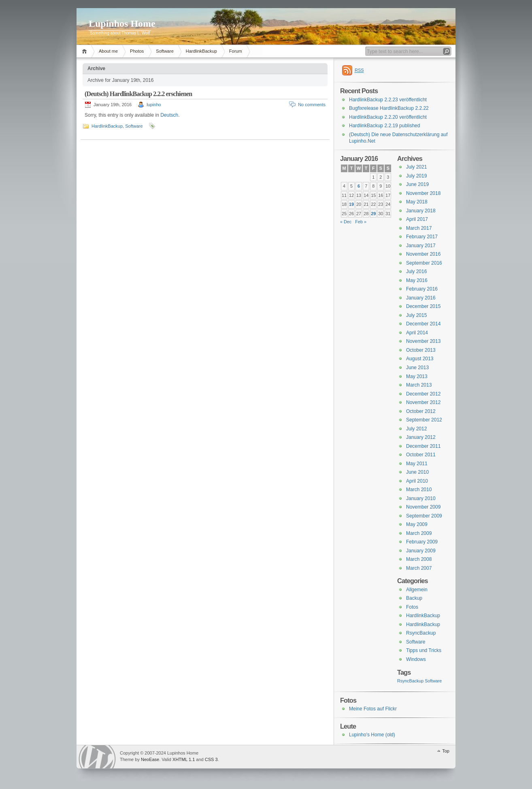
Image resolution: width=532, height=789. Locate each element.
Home (86, 51)
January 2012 (421, 437)
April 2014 (417, 333)
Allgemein (417, 590)
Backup (414, 598)
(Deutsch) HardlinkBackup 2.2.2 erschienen (138, 94)
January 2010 (421, 498)
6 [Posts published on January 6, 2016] (359, 186)
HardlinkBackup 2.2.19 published (384, 126)
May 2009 (417, 524)
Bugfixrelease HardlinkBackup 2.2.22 (389, 108)
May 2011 (417, 464)
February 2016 (422, 289)
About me (108, 51)
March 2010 (419, 490)
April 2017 (417, 219)
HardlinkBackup (201, 51)
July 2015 (416, 315)
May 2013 (417, 376)
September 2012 (424, 420)
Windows (416, 659)
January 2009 (421, 551)
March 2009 (419, 533)
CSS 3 (211, 759)
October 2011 (421, 455)
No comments (312, 105)
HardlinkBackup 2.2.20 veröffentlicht (388, 117)
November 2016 (423, 254)
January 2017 (421, 246)
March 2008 (419, 559)
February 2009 (422, 542)
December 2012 (423, 394)
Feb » (361, 222)
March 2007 (419, 568)
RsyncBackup (421, 633)
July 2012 (416, 429)
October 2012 (421, 411)
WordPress (97, 757)
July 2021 (416, 167)
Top (446, 751)
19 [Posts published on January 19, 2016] (351, 204)
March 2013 (419, 385)
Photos (137, 51)
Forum (236, 51)
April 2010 (417, 481)
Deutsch (169, 115)
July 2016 (416, 272)
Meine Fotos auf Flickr (373, 709)
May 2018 (417, 202)
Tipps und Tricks (424, 650)
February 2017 (422, 237)
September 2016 (424, 263)
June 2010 (417, 472)
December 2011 (423, 446)
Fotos (412, 607)
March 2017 (419, 228)
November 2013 (423, 341)
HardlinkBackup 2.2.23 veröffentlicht (388, 100)
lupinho (154, 105)
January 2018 (421, 211)
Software (165, 51)
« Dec (346, 222)
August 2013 (420, 359)
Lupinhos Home (122, 24)
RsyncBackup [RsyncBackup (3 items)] (410, 681)
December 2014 (423, 324)
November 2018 (423, 193)
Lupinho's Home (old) (372, 735)
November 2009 (423, 507)
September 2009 (424, 516)
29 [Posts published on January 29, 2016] (373, 214)
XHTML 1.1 (184, 759)
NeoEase (150, 759)
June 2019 (417, 184)
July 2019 (416, 176)
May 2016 (417, 280)
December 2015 (423, 306)
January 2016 (421, 298)
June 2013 (417, 368)
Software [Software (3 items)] (433, 681)
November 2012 (423, 402)
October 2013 (421, 350)
